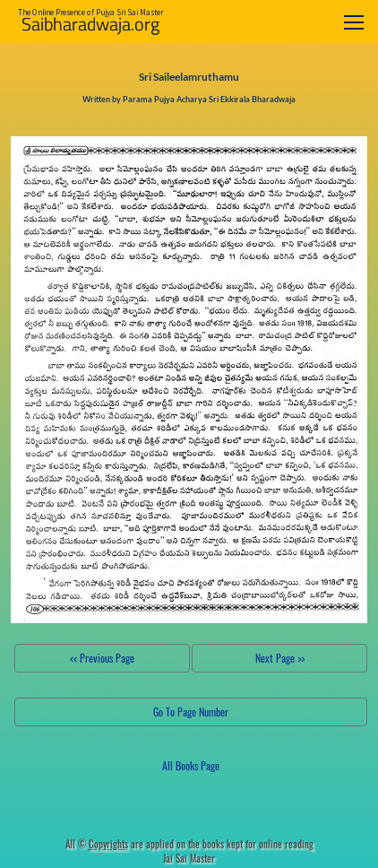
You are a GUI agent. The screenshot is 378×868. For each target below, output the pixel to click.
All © (97, 844)
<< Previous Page (102, 658)
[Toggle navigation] (354, 22)
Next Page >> (280, 658)
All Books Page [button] (191, 765)
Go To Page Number (191, 712)
